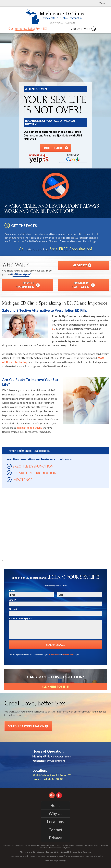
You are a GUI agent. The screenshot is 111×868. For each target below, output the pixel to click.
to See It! (56, 687)
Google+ (100, 856)
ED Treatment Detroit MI (17, 856)
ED (54, 329)
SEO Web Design (52, 861)
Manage (63, 861)
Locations (55, 822)
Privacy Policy (53, 655)
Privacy (55, 838)
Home (55, 805)
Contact (55, 830)
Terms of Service (68, 655)
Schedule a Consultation (28, 726)
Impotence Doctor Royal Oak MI (83, 856)
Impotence (22, 480)
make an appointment (29, 428)
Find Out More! (55, 148)
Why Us (55, 813)
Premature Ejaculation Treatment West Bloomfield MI (49, 856)
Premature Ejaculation (34, 473)
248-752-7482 (83, 29)
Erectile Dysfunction (33, 466)
